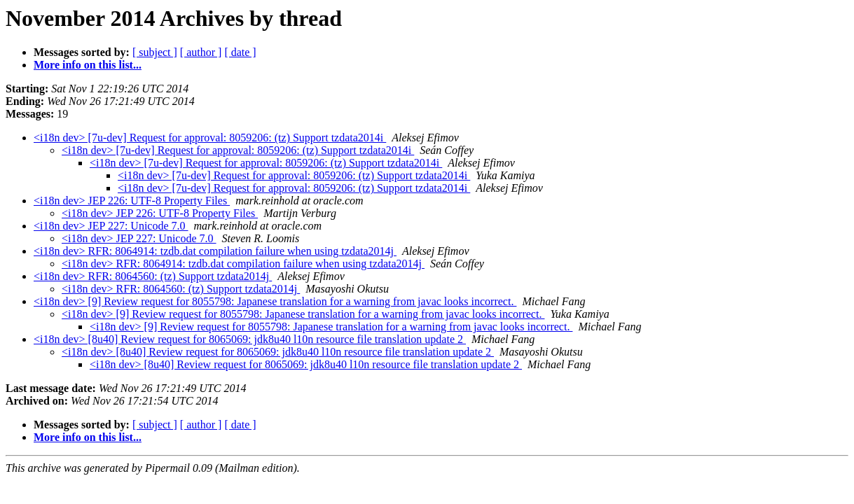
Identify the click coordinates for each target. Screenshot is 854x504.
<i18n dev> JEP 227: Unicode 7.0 (111, 226)
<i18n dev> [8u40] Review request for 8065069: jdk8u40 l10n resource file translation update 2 (250, 339)
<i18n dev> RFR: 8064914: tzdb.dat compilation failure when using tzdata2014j (215, 251)
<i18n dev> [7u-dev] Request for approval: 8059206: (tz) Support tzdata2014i (210, 138)
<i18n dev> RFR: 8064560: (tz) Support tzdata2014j (153, 276)
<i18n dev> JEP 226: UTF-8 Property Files (132, 201)
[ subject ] (155, 52)
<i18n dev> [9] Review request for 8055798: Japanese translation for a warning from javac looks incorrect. (275, 301)
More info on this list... (88, 65)
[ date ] (240, 52)
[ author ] (201, 52)
